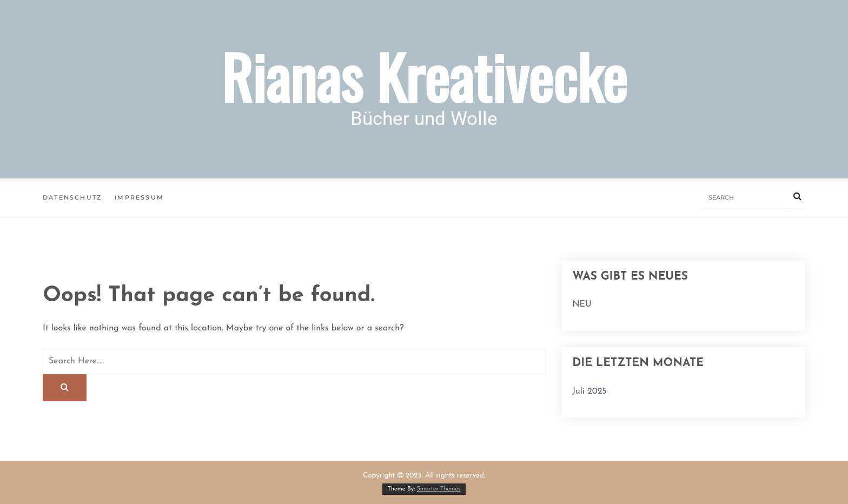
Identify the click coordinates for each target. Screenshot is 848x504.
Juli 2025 (589, 392)
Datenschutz (72, 197)
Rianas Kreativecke (424, 76)
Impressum (139, 197)
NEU (582, 304)
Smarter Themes (439, 489)
